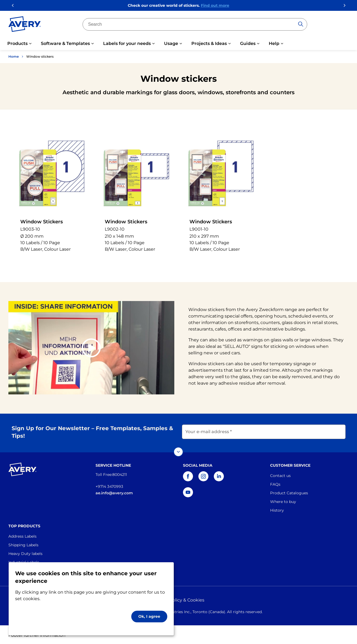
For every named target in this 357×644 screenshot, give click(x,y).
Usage (171, 43)
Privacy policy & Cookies (179, 599)
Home (14, 56)
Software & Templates (65, 43)
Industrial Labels (24, 561)
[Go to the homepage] (25, 25)
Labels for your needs (127, 43)
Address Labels (22, 535)
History (277, 509)
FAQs (275, 483)
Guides (248, 43)
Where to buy (283, 500)
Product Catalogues (289, 492)
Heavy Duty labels (25, 552)
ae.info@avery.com (114, 492)
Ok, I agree (149, 616)
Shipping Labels (23, 544)
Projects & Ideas (209, 43)
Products (17, 43)
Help (274, 43)
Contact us (280, 474)
